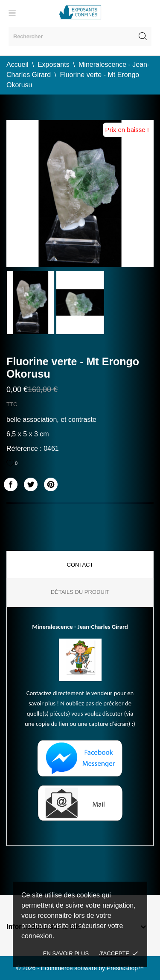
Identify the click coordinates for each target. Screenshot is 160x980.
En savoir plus (66, 953)
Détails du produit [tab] (80, 592)
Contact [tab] (80, 565)
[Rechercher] (80, 36)
